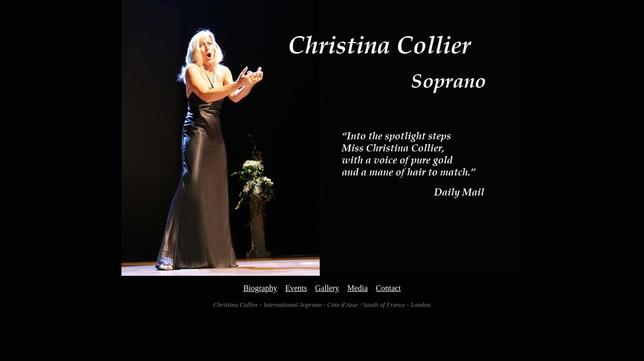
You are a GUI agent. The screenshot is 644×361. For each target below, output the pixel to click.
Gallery (327, 288)
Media (358, 288)
